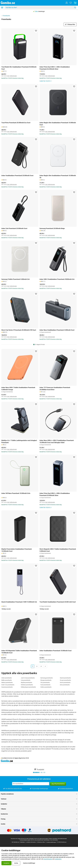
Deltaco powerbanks (7, 682)
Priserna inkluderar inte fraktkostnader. (58, 839)
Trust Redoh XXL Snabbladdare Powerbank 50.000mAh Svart (19, 68)
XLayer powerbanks (65, 680)
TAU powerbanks (45, 682)
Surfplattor (39, 804)
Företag (39, 819)
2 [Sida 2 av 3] (37, 666)
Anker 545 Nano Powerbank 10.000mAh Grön (16, 493)
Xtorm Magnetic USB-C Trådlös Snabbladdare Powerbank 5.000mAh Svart (58, 550)
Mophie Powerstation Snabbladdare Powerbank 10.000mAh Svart (17, 550)
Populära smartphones (39, 794)
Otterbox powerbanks (27, 685)
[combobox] (40, 8)
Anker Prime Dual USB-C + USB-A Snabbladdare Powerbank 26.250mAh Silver (55, 68)
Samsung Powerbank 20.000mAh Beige (52, 228)
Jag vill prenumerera (58, 784)
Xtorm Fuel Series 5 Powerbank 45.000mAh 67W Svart (19, 330)
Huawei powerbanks (7, 687)
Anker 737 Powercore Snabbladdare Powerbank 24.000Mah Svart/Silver (55, 389)
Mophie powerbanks (26, 682)
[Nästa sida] (45, 666)
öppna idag (18, 758)
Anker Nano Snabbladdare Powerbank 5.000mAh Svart (57, 330)
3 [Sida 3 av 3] (41, 666)
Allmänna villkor (41, 842)
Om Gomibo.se (15, 842)
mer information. (54, 840)
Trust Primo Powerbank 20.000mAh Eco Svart (16, 123)
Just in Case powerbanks (28, 678)
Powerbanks (6, 16)
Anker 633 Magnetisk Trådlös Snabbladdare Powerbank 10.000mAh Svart (19, 652)
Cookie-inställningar (51, 842)
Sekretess (22, 842)
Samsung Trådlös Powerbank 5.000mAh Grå (15, 279)
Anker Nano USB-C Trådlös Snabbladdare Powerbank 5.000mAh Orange (18, 389)
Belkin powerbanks (7, 680)
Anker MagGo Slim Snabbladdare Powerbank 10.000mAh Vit (58, 177)
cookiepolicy (58, 859)
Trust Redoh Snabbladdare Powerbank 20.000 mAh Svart (58, 602)
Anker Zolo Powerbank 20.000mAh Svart (14, 228)
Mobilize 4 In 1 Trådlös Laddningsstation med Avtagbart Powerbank (19, 441)
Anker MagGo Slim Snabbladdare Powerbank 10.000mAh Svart (58, 124)
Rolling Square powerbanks (28, 687)
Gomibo (39, 824)
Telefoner (39, 799)
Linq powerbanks (26, 680)
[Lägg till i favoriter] (36, 31)
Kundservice (39, 814)
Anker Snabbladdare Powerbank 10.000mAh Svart (56, 651)
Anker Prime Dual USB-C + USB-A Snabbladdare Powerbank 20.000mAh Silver (55, 494)
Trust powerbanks (45, 685)
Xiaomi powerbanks (65, 678)
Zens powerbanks (65, 685)
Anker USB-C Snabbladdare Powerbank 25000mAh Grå (57, 279)
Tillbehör (39, 809)
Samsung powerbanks (47, 678)
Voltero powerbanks (46, 687)
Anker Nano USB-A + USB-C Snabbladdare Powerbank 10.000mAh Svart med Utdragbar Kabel (57, 441)
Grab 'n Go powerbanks (8, 685)
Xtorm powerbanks (65, 682)
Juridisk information (31, 842)
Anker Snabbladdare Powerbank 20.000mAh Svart (17, 176)
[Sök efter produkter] (39, 8)
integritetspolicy (48, 859)
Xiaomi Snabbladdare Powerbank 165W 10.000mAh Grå (19, 602)
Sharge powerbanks (46, 680)
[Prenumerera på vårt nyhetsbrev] (31, 784)
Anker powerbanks (7, 678)
